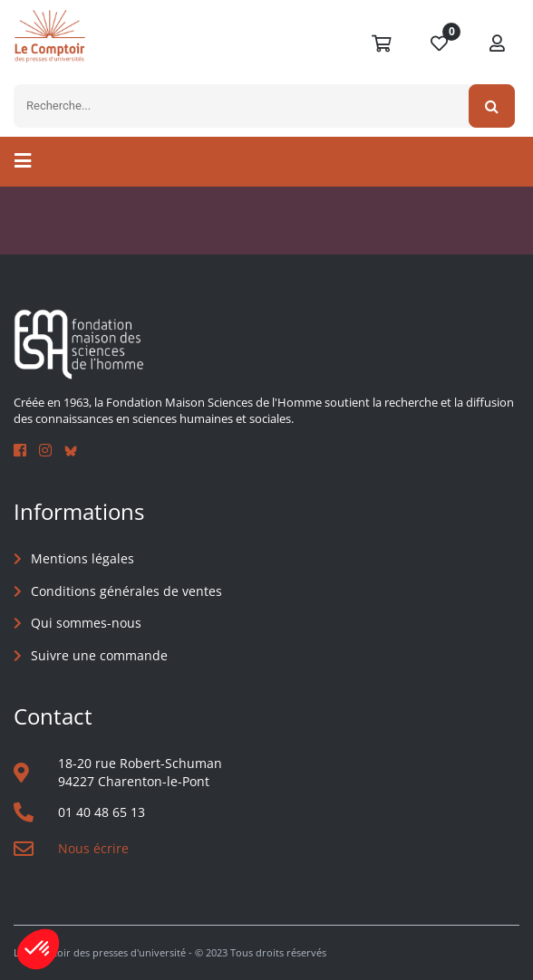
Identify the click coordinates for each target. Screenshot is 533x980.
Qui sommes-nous (86, 623)
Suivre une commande (99, 655)
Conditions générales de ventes (126, 591)
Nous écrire (93, 848)
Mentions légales (82, 558)
